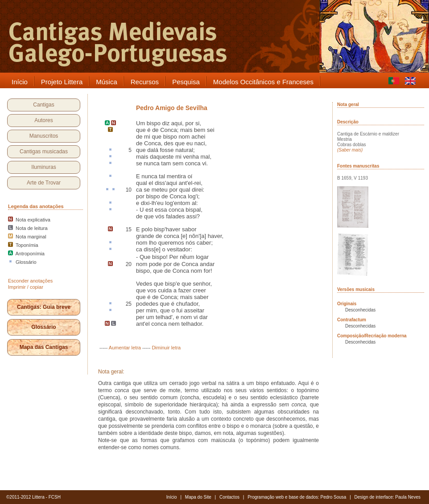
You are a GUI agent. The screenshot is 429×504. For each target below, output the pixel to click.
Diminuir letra (166, 348)
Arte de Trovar (44, 183)
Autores (43, 120)
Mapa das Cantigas (44, 347)
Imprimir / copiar (26, 287)
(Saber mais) (350, 150)
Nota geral (348, 104)
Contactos (229, 497)
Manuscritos (44, 136)
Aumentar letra (125, 348)
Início (172, 497)
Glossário (43, 327)
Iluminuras (43, 167)
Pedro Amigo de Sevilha (172, 108)
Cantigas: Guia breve (44, 307)
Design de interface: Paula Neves (388, 497)
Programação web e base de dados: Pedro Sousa (297, 497)
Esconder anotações (30, 281)
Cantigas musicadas (44, 152)
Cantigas (43, 105)
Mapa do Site (198, 497)
